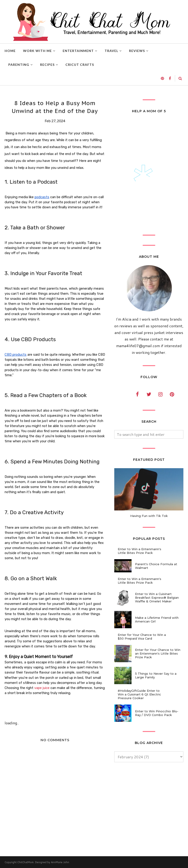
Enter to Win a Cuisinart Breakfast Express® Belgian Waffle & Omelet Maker (157, 598)
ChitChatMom (25, 862)
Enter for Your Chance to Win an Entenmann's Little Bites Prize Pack (158, 653)
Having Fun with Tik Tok (149, 516)
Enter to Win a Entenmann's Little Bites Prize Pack (140, 551)
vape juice (42, 688)
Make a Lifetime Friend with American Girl (157, 619)
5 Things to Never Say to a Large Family (156, 675)
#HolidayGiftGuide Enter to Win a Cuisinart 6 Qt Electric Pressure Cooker (139, 694)
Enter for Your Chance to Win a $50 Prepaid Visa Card (142, 637)
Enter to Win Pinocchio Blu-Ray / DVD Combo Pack (157, 713)
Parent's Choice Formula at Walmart (156, 566)
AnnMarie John (60, 862)
